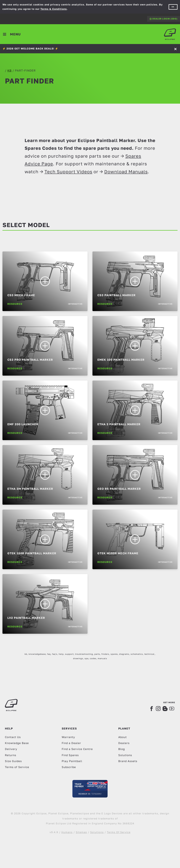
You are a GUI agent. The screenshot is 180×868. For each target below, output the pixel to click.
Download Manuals (126, 172)
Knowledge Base (17, 743)
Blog (122, 749)
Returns (11, 755)
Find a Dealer (71, 743)
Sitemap (81, 832)
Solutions (125, 755)
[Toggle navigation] (12, 34)
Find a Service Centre (77, 749)
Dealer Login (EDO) (164, 19)
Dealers (124, 743)
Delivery (11, 749)
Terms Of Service (119, 832)
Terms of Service (17, 767)
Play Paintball (72, 761)
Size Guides (13, 761)
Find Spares (70, 755)
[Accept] (176, 49)
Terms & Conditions (54, 9)
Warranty (68, 737)
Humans (67, 832)
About (123, 737)
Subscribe (69, 767)
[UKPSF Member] (90, 789)
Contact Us (13, 737)
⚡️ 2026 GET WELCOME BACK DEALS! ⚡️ (30, 48)
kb (9, 70)
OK (173, 7)
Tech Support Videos (68, 172)
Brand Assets (128, 761)
